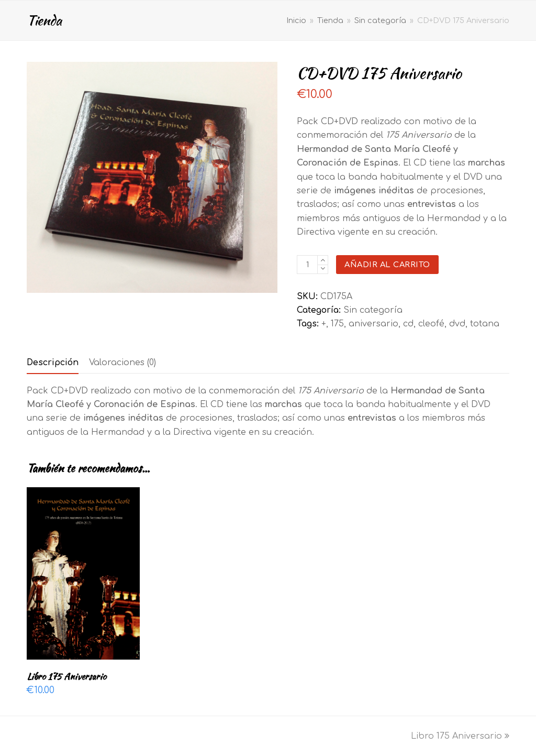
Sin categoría (373, 310)
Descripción (53, 363)
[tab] (53, 363)
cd (408, 324)
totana (485, 324)
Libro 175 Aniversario (460, 736)
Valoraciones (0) (122, 363)
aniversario (373, 324)
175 (337, 324)
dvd (457, 324)
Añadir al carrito (387, 265)
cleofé (431, 324)
